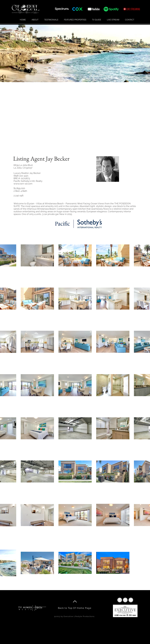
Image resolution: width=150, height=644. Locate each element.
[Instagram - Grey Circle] (125, 600)
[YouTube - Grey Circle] (131, 600)
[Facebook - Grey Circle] (120, 600)
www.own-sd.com (23, 184)
